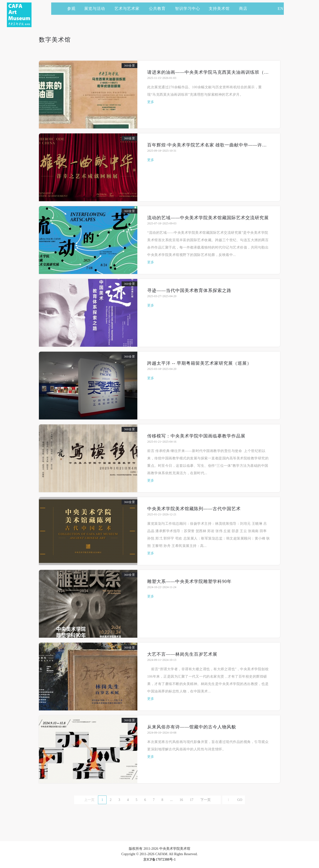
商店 (243, 9)
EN (280, 9)
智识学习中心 (188, 9)
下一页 (206, 800)
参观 (71, 9)
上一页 (89, 800)
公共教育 (159, 9)
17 (192, 800)
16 (181, 800)
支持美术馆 (221, 9)
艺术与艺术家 (129, 9)
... (171, 800)
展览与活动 (97, 9)
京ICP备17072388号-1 (159, 859)
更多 (151, 102)
